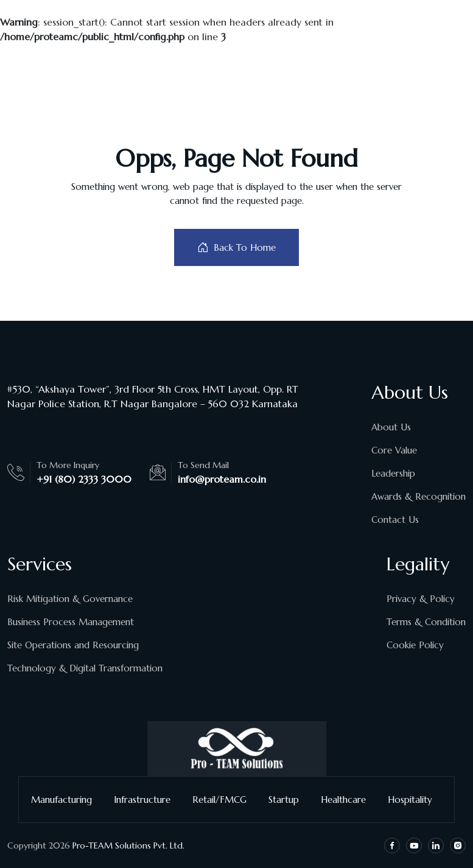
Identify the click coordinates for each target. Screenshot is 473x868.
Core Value (394, 450)
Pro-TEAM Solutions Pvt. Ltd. (128, 845)
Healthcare (348, 800)
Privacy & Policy (421, 599)
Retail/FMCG (224, 800)
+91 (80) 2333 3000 (84, 479)
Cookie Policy (415, 645)
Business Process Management (71, 622)
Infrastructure (147, 800)
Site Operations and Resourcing (73, 645)
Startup (289, 800)
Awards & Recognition (419, 496)
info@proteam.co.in (222, 479)
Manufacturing (66, 800)
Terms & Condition (426, 622)
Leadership (393, 473)
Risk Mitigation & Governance (70, 599)
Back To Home (236, 247)
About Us (391, 427)
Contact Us (395, 520)
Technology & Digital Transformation (85, 668)
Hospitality (415, 800)
